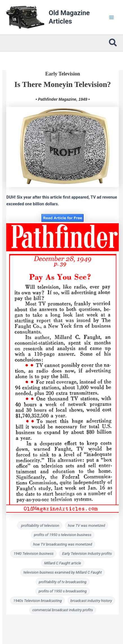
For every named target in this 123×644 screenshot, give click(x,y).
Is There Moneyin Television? (63, 84)
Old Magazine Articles (69, 17)
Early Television (63, 74)
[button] (113, 43)
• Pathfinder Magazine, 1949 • (63, 99)
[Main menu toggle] (111, 17)
